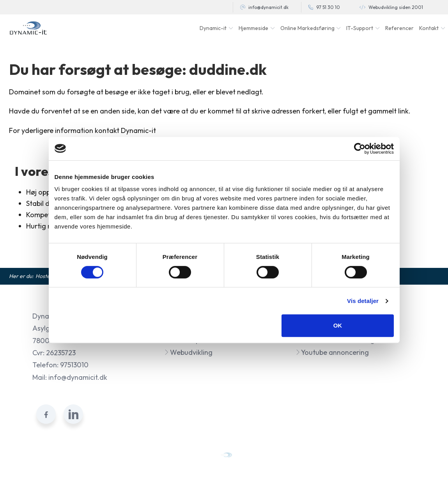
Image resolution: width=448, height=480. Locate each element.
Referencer (399, 28)
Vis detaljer (363, 301)
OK (338, 325)
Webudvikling (188, 352)
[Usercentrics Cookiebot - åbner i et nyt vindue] (360, 149)
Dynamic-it (213, 28)
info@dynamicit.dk (268, 7)
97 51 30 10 (328, 7)
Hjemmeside (253, 28)
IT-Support (360, 28)
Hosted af (48, 276)
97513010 (74, 365)
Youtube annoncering (332, 352)
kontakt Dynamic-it (125, 130)
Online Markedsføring (307, 28)
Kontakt (429, 28)
